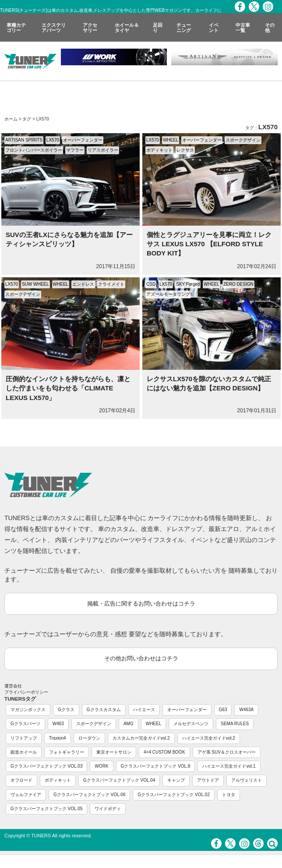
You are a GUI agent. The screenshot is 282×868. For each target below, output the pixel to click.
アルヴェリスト (247, 780)
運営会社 (13, 686)
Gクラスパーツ (25, 724)
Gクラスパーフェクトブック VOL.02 (173, 795)
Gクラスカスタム (104, 710)
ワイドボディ (108, 809)
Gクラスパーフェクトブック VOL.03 (46, 766)
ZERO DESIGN (238, 284)
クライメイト (111, 284)
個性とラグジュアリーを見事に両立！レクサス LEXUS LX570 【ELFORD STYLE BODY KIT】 (209, 244)
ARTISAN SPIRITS (24, 140)
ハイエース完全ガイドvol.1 (229, 766)
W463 (58, 724)
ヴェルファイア (26, 795)
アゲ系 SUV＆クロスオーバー (227, 752)
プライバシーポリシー (26, 692)
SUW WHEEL (35, 284)
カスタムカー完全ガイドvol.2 (141, 738)
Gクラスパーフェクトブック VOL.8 (156, 766)
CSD (151, 284)
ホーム (11, 119)
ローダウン (89, 738)
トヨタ (229, 795)
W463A (246, 710)
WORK (101, 766)
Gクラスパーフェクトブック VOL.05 (46, 809)
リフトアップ (24, 738)
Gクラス (66, 710)
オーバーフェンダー (83, 140)
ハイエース (144, 710)
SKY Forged (188, 284)
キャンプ (176, 780)
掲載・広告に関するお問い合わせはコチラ (141, 604)
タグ (27, 119)
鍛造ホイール (24, 752)
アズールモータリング (168, 294)
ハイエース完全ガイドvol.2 (209, 738)
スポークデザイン (243, 140)
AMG (129, 724)
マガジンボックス (28, 710)
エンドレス (83, 284)
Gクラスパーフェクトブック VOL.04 (119, 780)
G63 (223, 710)
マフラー (75, 150)
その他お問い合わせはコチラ (141, 658)
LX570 (53, 140)
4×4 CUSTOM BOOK (164, 752)
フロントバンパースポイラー (34, 150)
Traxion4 (58, 738)
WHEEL (171, 140)
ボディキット (159, 150)
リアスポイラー (103, 150)
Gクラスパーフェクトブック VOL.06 (89, 795)
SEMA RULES (235, 724)
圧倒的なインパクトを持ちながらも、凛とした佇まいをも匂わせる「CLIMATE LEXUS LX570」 (68, 388)
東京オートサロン (114, 752)
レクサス (185, 150)
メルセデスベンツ (191, 724)
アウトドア (208, 780)
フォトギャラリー (67, 752)
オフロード (21, 780)
